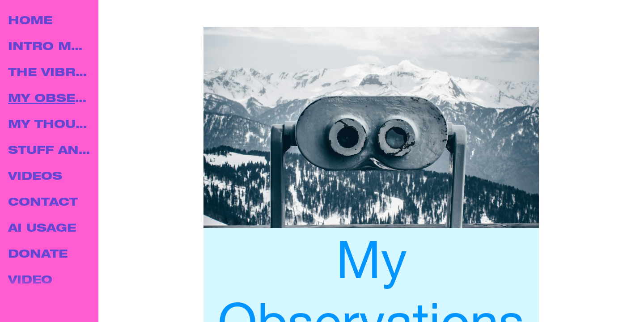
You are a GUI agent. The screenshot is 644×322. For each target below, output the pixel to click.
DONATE (38, 255)
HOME (30, 22)
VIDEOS (35, 177)
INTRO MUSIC (50, 48)
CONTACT (43, 203)
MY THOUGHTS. (50, 125)
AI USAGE (42, 229)
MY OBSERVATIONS (50, 100)
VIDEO (30, 281)
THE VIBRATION (50, 74)
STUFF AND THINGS (50, 151)
